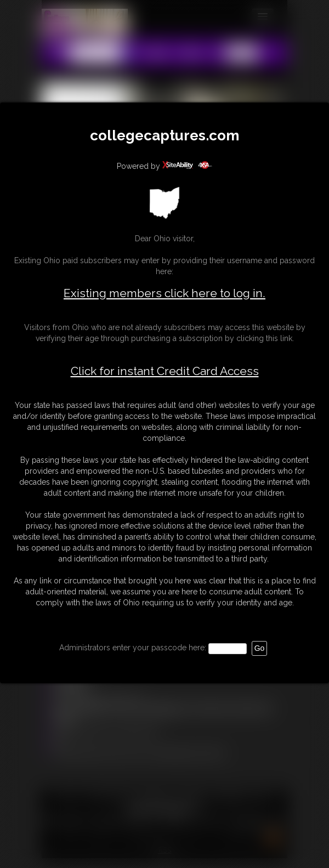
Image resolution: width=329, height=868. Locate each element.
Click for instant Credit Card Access (165, 371)
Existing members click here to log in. (164, 293)
